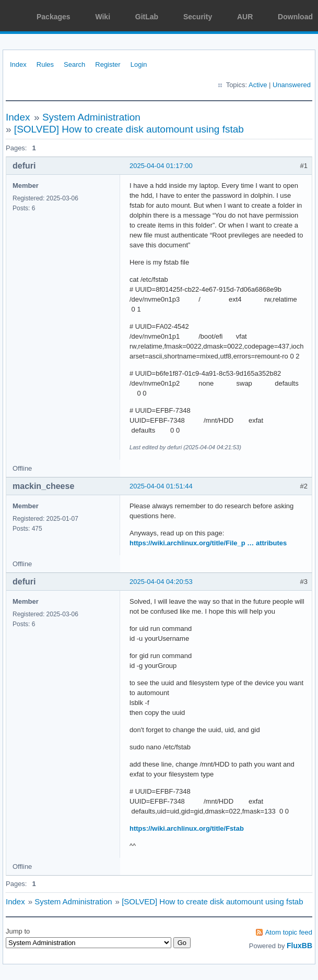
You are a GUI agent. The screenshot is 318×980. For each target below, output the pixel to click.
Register (108, 64)
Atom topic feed (289, 932)
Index (18, 64)
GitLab (147, 17)
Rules (45, 64)
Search (74, 64)
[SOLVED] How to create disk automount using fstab (129, 129)
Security (198, 17)
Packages (54, 17)
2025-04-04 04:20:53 (161, 582)
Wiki (103, 17)
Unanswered (292, 85)
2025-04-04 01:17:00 (161, 166)
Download (295, 17)
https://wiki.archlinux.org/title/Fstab (187, 828)
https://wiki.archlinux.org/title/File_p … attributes (208, 543)
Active (258, 85)
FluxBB (299, 946)
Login (139, 64)
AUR (245, 17)
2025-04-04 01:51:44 (161, 486)
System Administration (91, 117)
